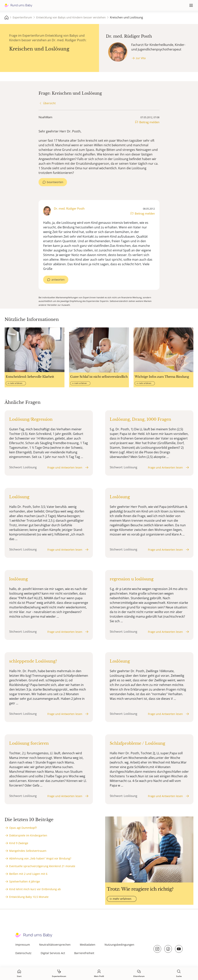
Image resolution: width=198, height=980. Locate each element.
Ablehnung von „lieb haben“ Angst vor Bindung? (40, 858)
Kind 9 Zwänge (19, 843)
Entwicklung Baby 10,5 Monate (29, 897)
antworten (58, 280)
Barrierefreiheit (84, 953)
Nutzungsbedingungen (119, 945)
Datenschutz (23, 953)
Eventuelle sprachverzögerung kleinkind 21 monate (42, 866)
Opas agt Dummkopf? (23, 828)
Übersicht (49, 103)
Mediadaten (88, 945)
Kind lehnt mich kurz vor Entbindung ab (35, 889)
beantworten (55, 182)
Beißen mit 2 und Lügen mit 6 (28, 874)
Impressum (23, 945)
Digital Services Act (53, 953)
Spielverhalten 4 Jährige (25, 881)
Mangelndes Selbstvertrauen (28, 851)
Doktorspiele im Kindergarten (28, 835)
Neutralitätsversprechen (55, 945)
